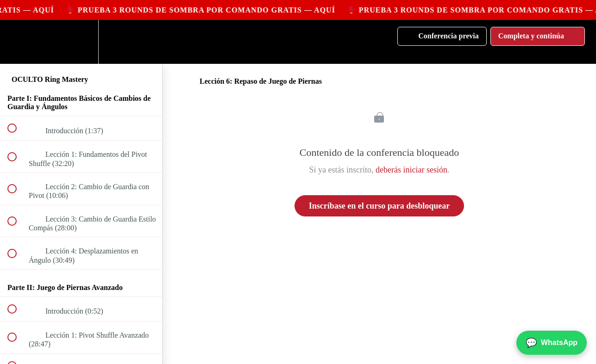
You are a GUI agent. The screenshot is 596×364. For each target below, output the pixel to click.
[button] (17, 42)
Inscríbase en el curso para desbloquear (380, 206)
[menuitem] (81, 42)
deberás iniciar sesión (411, 170)
